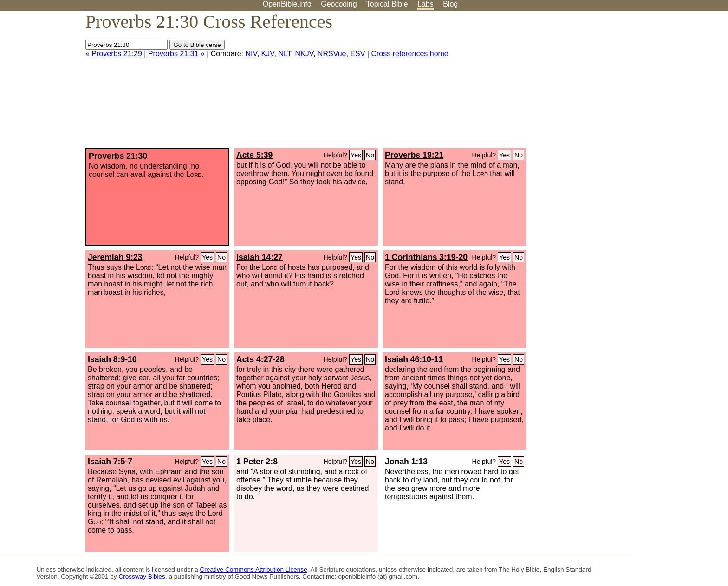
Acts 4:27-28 (260, 359)
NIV (251, 54)
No (370, 155)
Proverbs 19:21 (414, 155)
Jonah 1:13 (406, 462)
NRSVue (332, 54)
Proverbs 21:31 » (176, 54)
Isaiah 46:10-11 (414, 359)
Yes (356, 155)
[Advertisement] (634, 83)
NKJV (304, 54)
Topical (387, 4)
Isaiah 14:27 (260, 257)
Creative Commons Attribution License (254, 570)
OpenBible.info (287, 4)
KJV (268, 54)
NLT (284, 54)
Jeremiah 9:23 (115, 257)
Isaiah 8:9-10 (112, 359)
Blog (450, 4)
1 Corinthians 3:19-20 (426, 257)
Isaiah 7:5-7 (110, 462)
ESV (357, 54)
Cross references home (409, 54)
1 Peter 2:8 (257, 462)
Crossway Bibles (142, 576)
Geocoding (339, 4)
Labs (426, 4)
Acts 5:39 (254, 155)
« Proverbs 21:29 (114, 54)
